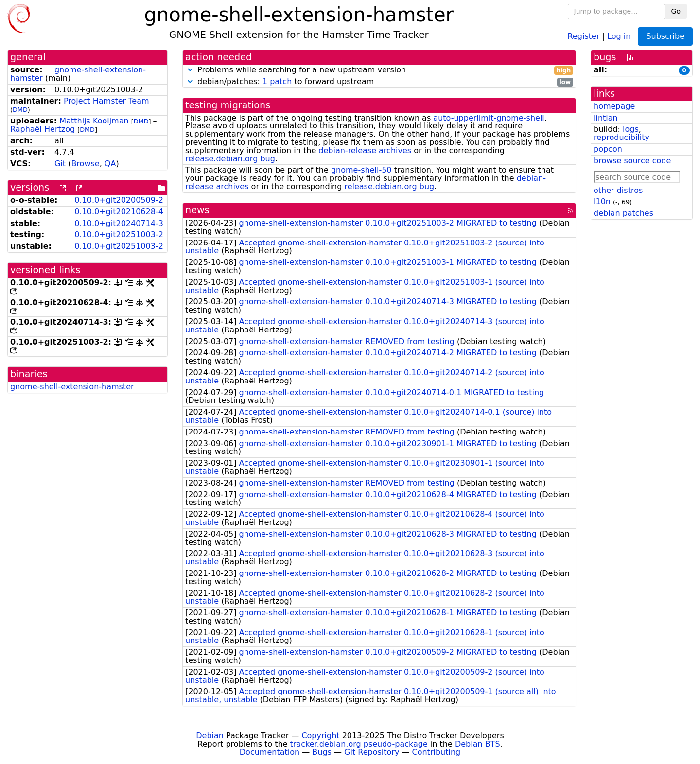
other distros (618, 190)
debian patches (623, 213)
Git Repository (372, 752)
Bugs (322, 752)
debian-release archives (365, 150)
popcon (608, 149)
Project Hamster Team (106, 101)
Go (676, 11)
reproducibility (621, 137)
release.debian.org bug (230, 159)
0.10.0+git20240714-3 (119, 223)
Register (584, 36)
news (197, 210)
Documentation (270, 752)
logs (631, 129)
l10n (602, 201)
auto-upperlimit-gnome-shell (489, 118)
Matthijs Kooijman (94, 121)
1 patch (277, 81)
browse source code (632, 161)
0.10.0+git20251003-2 (119, 234)
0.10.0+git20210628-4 (119, 212)
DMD (20, 110)
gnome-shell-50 (361, 170)
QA (110, 164)
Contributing (437, 752)
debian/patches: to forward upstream (379, 82)
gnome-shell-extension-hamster (78, 74)
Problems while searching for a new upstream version (379, 70)
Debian (210, 736)
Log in (619, 36)
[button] (190, 70)
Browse (85, 164)
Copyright (320, 736)
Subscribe (665, 36)
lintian (606, 118)
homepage (614, 106)
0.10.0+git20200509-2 (119, 200)
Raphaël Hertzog (43, 129)
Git (60, 164)
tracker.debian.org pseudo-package (359, 744)
